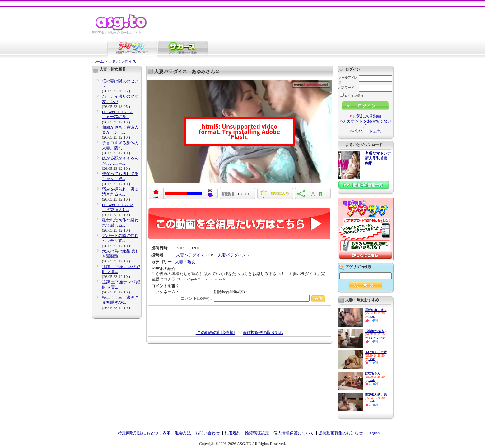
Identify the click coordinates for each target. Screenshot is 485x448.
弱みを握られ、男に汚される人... (120, 192)
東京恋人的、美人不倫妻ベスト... (377, 394)
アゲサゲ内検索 (358, 267)
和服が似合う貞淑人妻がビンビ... (120, 130)
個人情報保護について (294, 433)
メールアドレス (348, 80)
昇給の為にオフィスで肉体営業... (377, 310)
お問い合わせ (208, 433)
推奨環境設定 (257, 433)
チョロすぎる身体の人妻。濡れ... (120, 145)
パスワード (346, 88)
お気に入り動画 (367, 116)
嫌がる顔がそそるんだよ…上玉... (120, 161)
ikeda (372, 317)
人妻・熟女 (185, 262)
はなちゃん (373, 373)
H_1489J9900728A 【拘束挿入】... (118, 207)
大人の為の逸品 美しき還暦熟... (121, 254)
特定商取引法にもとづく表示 (144, 433)
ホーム (98, 61)
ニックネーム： (182, 292)
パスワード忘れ (367, 131)
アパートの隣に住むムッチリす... (120, 238)
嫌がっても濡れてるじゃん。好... (120, 176)
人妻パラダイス (122, 61)
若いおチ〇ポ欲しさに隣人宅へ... (377, 352)
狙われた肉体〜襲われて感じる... (120, 222)
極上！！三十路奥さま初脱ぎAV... (120, 300)
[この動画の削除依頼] (215, 333)
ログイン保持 (352, 96)
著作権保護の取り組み (263, 333)
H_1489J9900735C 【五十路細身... (118, 114)
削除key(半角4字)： (240, 292)
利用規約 (232, 433)
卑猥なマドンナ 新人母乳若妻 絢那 (378, 158)
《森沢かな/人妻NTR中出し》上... (377, 331)
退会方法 (183, 433)
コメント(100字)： (253, 298)
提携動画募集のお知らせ (340, 433)
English (374, 433)
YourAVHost (376, 338)
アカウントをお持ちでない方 (367, 124)
